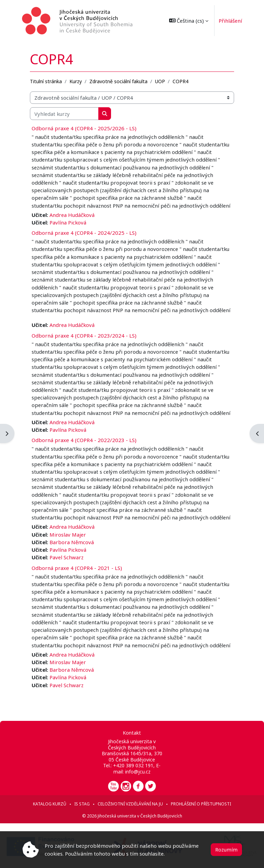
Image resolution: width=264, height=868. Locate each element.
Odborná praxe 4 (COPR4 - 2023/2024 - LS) (84, 336)
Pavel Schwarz (67, 557)
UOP (160, 81)
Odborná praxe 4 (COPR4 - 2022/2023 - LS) (84, 440)
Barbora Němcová (72, 542)
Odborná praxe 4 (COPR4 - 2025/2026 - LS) (84, 128)
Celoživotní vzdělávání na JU (130, 804)
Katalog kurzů (50, 804)
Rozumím (226, 849)
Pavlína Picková (68, 222)
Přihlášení (230, 21)
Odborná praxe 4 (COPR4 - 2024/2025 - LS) (84, 233)
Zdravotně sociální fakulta (118, 81)
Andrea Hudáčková (72, 215)
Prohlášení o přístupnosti (201, 804)
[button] (189, 21)
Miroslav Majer (68, 535)
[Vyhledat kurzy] (64, 113)
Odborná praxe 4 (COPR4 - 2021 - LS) (77, 568)
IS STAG (82, 804)
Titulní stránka (46, 81)
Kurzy (76, 81)
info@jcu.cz (138, 772)
